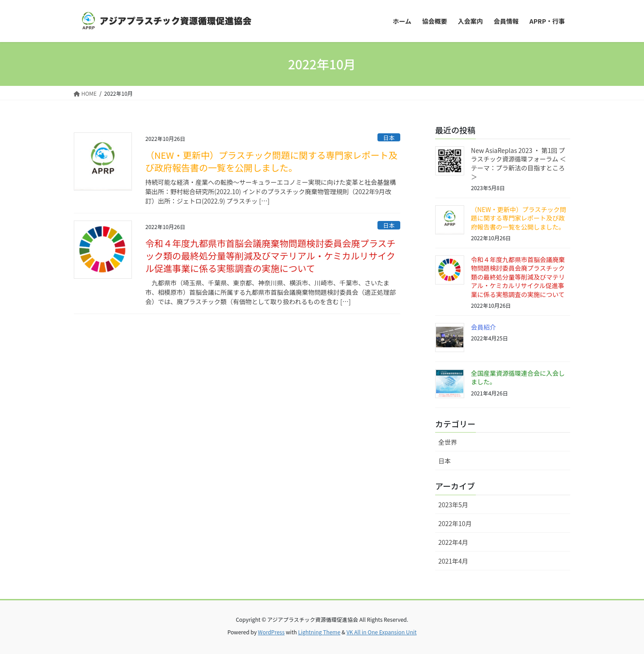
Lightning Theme (319, 632)
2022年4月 (453, 542)
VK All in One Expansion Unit (382, 632)
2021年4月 (453, 561)
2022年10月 (455, 523)
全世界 (448, 442)
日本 (389, 138)
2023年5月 (453, 505)
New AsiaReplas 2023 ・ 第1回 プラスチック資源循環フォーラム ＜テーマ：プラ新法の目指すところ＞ (518, 163)
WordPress (271, 632)
